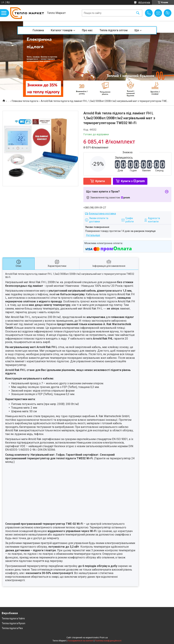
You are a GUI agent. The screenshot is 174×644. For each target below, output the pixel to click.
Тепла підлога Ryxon (13, 623)
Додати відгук (168, 13)
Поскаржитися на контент (80, 641)
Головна (38, 30)
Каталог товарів (62, 30)
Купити (100, 181)
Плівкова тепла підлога (25, 101)
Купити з (133, 181)
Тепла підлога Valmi (13, 618)
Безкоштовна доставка (102, 214)
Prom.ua (104, 638)
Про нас (87, 30)
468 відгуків (144, 2)
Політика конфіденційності (108, 641)
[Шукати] (138, 13)
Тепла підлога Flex (12, 628)
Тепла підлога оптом (114, 30)
